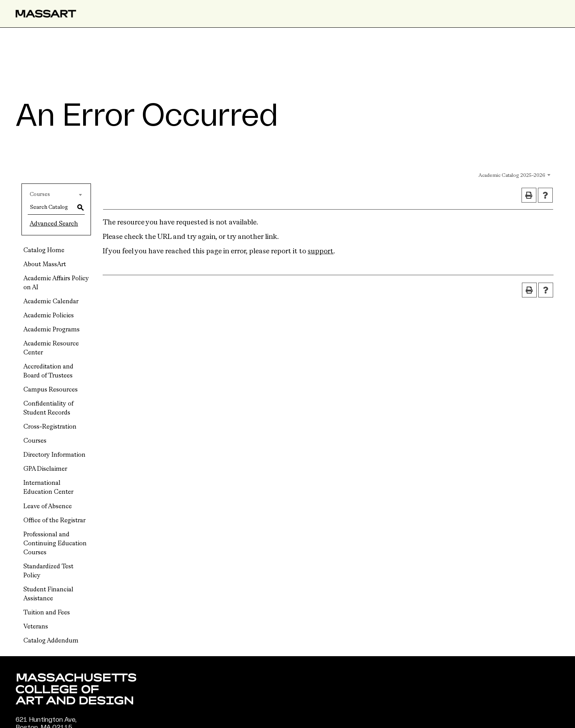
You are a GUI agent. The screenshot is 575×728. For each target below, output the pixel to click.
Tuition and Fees (47, 613)
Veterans (36, 627)
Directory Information (54, 455)
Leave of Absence (48, 507)
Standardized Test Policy (48, 571)
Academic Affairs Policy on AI (56, 283)
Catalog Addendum (51, 641)
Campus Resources (51, 390)
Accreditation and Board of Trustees (48, 371)
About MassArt (45, 265)
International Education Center (48, 488)
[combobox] (475, 174)
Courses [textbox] (40, 194)
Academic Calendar (51, 302)
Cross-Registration (50, 427)
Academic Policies (49, 316)
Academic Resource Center (51, 348)
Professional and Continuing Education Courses (55, 544)
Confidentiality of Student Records (48, 408)
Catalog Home (44, 251)
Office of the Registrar (54, 521)
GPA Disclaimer (45, 469)
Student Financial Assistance (48, 594)
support (320, 251)
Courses (35, 441)
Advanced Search (54, 224)
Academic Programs (52, 330)
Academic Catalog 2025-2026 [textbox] (512, 175)
